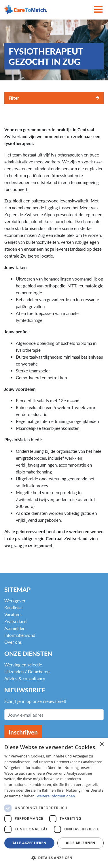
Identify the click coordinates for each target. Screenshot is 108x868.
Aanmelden (15, 628)
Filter (14, 98)
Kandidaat (14, 608)
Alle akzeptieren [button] (29, 843)
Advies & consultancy (25, 678)
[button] (54, 858)
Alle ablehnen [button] (81, 843)
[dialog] (54, 803)
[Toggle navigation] (98, 10)
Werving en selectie (23, 665)
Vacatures (13, 614)
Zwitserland (15, 621)
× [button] (102, 744)
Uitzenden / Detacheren (27, 672)
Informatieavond (20, 635)
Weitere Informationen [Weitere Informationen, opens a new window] (56, 796)
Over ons (13, 642)
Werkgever (15, 601)
